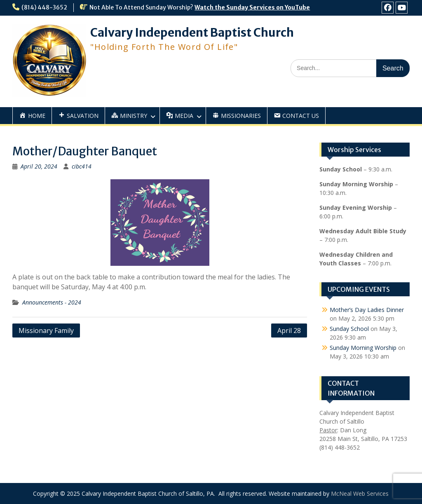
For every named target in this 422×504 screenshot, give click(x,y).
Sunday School (349, 329)
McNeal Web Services (360, 493)
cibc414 (82, 166)
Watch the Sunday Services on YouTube (252, 7)
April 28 (289, 331)
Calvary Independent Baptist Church (192, 33)
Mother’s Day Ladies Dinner (367, 310)
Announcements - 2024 (52, 302)
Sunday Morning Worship (363, 348)
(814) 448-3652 (44, 7)
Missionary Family (46, 331)
